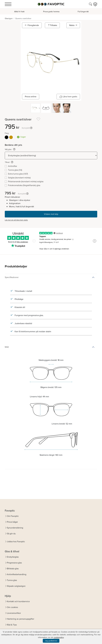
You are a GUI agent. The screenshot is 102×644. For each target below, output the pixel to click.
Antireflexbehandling (17, 574)
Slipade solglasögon (16, 586)
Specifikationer (12, 277)
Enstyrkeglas (13, 557)
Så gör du (11, 534)
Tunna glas (12, 580)
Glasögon (9, 18)
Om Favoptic (13, 516)
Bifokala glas (13, 569)
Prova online (31, 97)
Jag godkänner (51, 641)
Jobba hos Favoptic (16, 542)
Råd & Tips (12, 625)
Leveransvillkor (14, 613)
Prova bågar (12, 522)
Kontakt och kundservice (18, 601)
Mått (7, 347)
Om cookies (12, 607)
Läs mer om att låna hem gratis (16, 220)
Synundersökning (15, 528)
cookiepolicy (59, 637)
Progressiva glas (14, 563)
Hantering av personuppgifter (21, 619)
